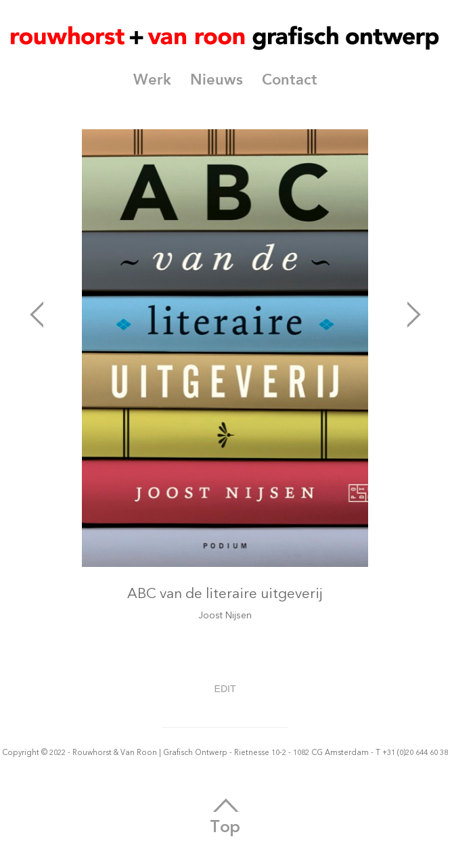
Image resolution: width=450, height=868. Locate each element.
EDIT (225, 689)
